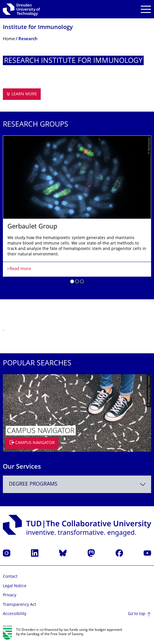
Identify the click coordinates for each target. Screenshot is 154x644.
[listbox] (77, 212)
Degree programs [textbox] (33, 484)
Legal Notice (15, 586)
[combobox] (77, 484)
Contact (10, 577)
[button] (72, 282)
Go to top (137, 614)
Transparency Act (20, 605)
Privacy (10, 595)
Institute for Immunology (38, 28)
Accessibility (15, 614)
